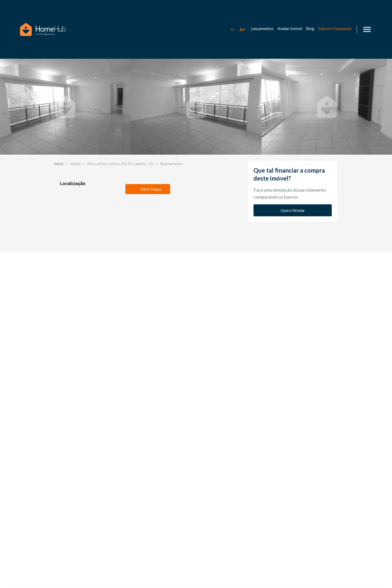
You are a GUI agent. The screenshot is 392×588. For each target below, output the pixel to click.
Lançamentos (262, 28)
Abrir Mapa (148, 461)
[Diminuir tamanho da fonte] (232, 29)
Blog (310, 28)
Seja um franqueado (335, 28)
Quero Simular (293, 260)
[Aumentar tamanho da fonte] (242, 29)
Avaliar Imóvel (290, 28)
